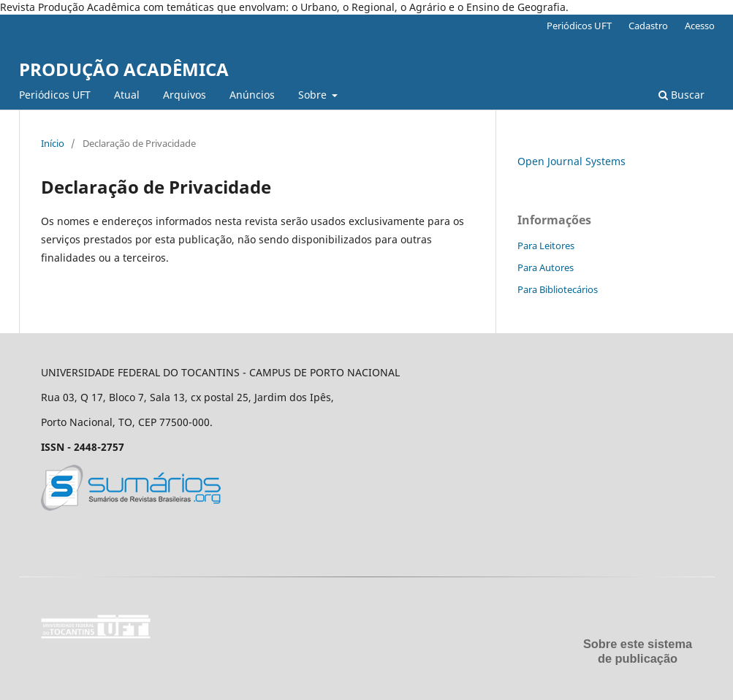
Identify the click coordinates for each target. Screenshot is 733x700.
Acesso (700, 26)
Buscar (681, 95)
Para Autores (546, 267)
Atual (127, 95)
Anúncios (252, 95)
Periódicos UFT (55, 95)
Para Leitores (546, 246)
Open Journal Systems (571, 161)
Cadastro (648, 26)
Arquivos (185, 95)
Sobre (314, 95)
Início (53, 143)
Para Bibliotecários (558, 289)
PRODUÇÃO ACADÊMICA (124, 69)
